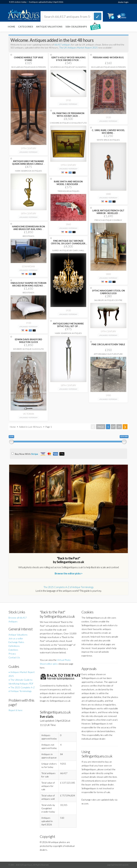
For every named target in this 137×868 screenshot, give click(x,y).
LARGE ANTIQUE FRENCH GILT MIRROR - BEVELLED (108, 212)
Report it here (15, 710)
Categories (26, 27)
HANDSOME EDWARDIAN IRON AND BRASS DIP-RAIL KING (28, 228)
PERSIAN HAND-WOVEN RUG (108, 57)
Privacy (12, 654)
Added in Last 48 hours (31, 427)
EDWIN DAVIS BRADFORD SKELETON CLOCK (28, 341)
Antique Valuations (49, 27)
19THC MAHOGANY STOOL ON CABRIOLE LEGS (108, 292)
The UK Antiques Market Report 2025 (78, 48)
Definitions (14, 646)
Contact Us (14, 657)
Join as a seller (16, 638)
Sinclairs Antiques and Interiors (28, 67)
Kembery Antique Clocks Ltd (28, 349)
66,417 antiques (63, 45)
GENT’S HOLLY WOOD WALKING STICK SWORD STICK (68, 59)
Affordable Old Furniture (108, 354)
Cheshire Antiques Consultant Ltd (68, 123)
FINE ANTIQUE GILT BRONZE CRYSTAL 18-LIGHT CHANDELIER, (68, 243)
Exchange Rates (16, 642)
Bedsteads (28, 236)
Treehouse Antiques (68, 191)
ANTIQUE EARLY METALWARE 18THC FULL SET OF (68, 325)
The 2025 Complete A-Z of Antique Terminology (69, 587)
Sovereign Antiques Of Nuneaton (68, 67)
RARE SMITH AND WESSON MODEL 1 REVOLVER (68, 183)
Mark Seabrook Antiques (28, 171)
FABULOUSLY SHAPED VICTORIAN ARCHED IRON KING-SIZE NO (28, 284)
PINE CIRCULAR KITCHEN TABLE (108, 344)
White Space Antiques (108, 140)
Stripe (35, 454)
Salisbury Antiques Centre (108, 300)
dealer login (123, 2)
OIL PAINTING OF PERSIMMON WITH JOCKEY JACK (68, 115)
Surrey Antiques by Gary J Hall (68, 250)
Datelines (13, 650)
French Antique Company (108, 220)
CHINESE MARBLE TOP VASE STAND (28, 59)
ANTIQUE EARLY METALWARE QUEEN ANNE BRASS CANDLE (28, 163)
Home (11, 27)
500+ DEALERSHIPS (76, 27)
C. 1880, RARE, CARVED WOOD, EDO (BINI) (108, 132)
